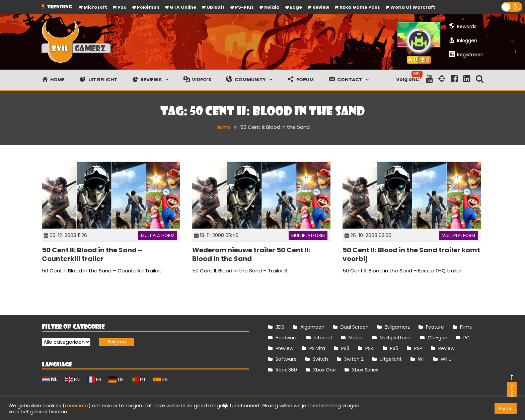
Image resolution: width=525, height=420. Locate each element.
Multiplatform (158, 235)
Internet (323, 338)
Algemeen (312, 327)
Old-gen (437, 338)
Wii (421, 359)
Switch (320, 359)
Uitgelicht (391, 359)
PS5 (122, 7)
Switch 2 (354, 359)
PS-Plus (244, 7)
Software (286, 359)
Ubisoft (216, 7)
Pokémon (148, 7)
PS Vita (317, 348)
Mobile (356, 338)
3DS (280, 327)
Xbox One (324, 370)
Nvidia (272, 7)
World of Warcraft (413, 7)
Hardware (287, 338)
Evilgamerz (397, 327)
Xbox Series (365, 370)
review (321, 7)
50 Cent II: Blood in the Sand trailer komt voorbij (411, 254)
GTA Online (183, 7)
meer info (77, 406)
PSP (418, 348)
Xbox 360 (286, 370)
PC (467, 338)
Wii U (446, 359)
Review (446, 348)
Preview (284, 348)
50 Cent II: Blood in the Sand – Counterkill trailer (92, 254)
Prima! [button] (506, 408)
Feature (435, 327)
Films (466, 327)
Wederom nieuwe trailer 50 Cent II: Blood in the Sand (251, 254)
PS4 (370, 348)
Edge (296, 7)
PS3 (345, 348)
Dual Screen (355, 327)
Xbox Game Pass (360, 7)
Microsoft (95, 7)
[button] (512, 7)
